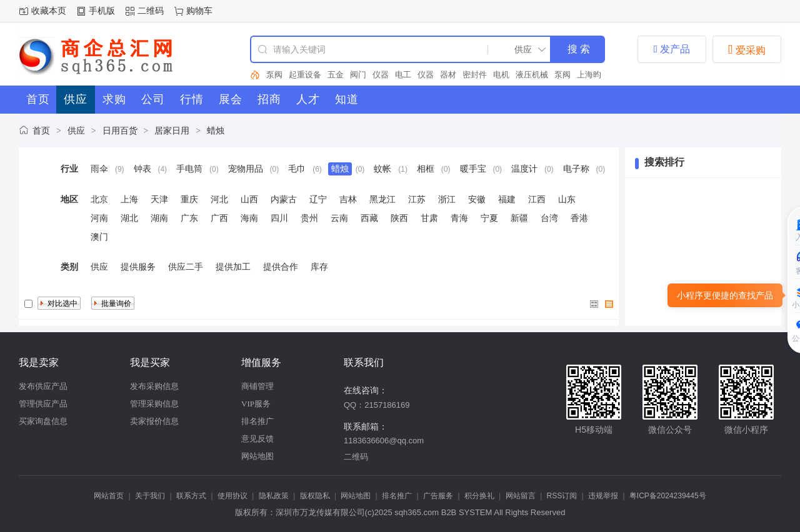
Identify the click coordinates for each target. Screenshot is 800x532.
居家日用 (172, 131)
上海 (129, 199)
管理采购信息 (154, 404)
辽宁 (318, 199)
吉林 (348, 199)
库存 (319, 267)
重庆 (189, 199)
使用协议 (232, 496)
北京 (99, 199)
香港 (579, 218)
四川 (279, 218)
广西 (219, 218)
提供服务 (138, 267)
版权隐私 (315, 496)
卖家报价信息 (154, 421)
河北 (219, 199)
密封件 (475, 75)
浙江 (447, 199)
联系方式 (191, 496)
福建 (507, 199)
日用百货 (120, 131)
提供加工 (233, 267)
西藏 (369, 218)
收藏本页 (49, 11)
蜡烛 (216, 131)
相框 (426, 169)
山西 (249, 199)
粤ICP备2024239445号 (668, 496)
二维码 (151, 11)
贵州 (309, 218)
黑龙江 (382, 199)
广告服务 (438, 496)
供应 (76, 131)
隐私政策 (274, 496)
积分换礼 (479, 496)
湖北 (129, 218)
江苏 (417, 199)
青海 (459, 218)
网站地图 (257, 456)
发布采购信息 (154, 386)
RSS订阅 (562, 496)
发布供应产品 (43, 386)
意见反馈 (257, 439)
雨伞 (99, 169)
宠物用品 (246, 169)
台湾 (549, 218)
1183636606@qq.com (384, 441)
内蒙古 (284, 199)
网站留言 (521, 496)
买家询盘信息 (43, 421)
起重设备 (305, 75)
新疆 (519, 218)
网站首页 (109, 496)
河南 (99, 218)
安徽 (477, 199)
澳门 (99, 237)
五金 (336, 75)
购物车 (199, 11)
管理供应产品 (43, 404)
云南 (339, 218)
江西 (537, 199)
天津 (159, 199)
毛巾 (297, 169)
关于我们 (150, 496)
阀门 (358, 75)
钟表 (142, 169)
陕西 (399, 218)
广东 (189, 218)
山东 (567, 199)
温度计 (524, 169)
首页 (41, 131)
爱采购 (747, 49)
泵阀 (274, 75)
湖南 (159, 218)
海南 (249, 218)
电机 (501, 75)
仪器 (381, 75)
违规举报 (603, 496)
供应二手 (186, 267)
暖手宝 (473, 169)
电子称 (576, 169)
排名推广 (257, 421)
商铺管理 (257, 386)
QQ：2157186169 (377, 405)
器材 (448, 75)
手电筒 (189, 169)
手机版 (102, 11)
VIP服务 (256, 404)
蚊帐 (382, 169)
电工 (403, 75)
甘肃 (429, 218)
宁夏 (489, 218)
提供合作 (281, 267)
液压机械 (532, 75)
